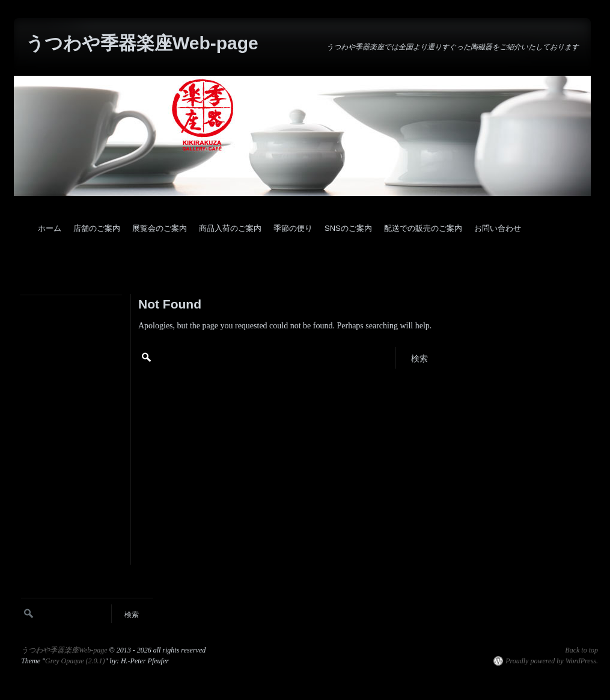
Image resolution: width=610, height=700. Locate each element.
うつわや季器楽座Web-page (142, 43)
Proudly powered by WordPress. (552, 661)
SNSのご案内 (348, 228)
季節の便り (293, 228)
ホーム (50, 228)
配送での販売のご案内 (423, 228)
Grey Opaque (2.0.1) (75, 661)
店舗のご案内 (97, 228)
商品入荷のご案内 (230, 228)
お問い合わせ (498, 228)
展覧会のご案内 (160, 228)
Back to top (581, 650)
